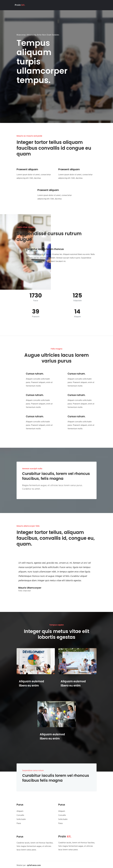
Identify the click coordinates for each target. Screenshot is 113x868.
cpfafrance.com (34, 865)
